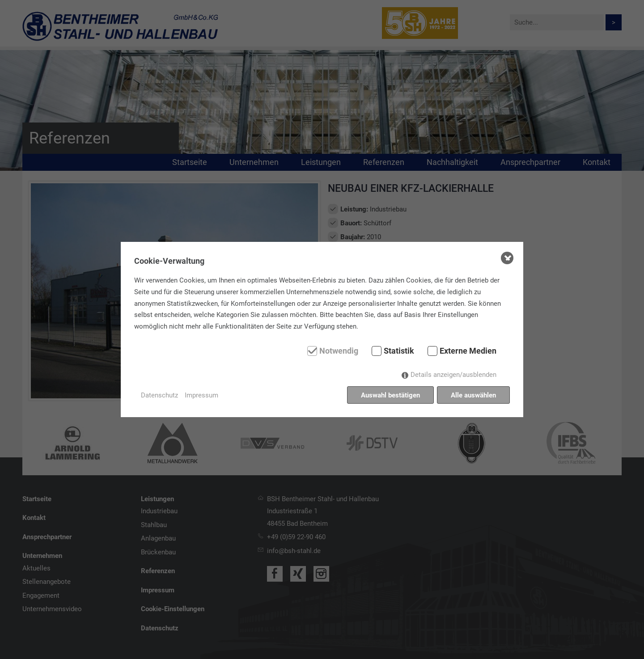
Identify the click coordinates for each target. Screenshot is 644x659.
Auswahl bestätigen (390, 395)
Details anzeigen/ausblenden (453, 375)
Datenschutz (159, 395)
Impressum (201, 395)
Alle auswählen (473, 395)
